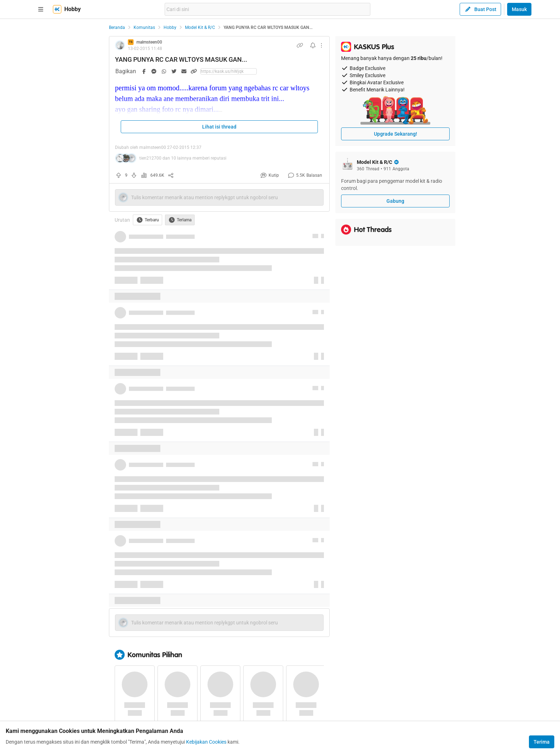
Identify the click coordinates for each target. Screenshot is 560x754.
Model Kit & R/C (200, 27)
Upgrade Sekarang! (396, 134)
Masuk (519, 9)
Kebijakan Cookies (206, 742)
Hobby (170, 27)
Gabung (395, 201)
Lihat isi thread (219, 127)
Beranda (117, 27)
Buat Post (480, 9)
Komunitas (144, 27)
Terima (542, 742)
